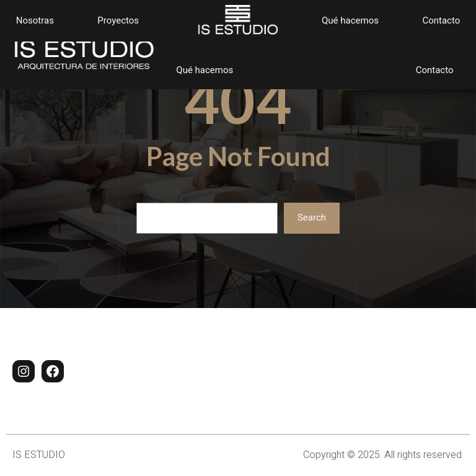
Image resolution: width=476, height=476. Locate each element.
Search (312, 218)
